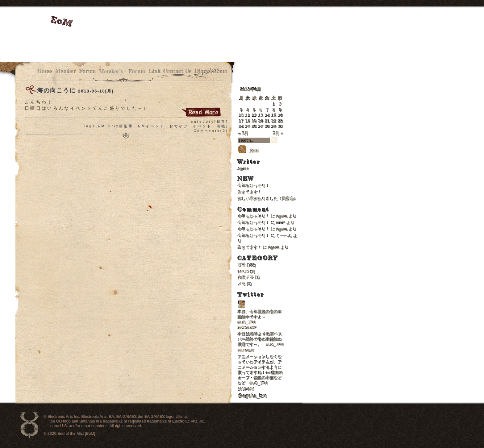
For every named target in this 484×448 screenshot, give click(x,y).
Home (45, 71)
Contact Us (177, 71)
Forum (87, 71)
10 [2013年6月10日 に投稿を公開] (241, 115)
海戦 (221, 126)
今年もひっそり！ (254, 186)
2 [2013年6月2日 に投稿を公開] (280, 104)
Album (219, 71)
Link (154, 71)
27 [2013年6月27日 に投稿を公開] (261, 127)
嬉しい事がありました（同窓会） (268, 199)
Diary (201, 71)
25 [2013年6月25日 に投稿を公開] (248, 127)
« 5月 (244, 133)
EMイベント (151, 126)
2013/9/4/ (246, 389)
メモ (242, 284)
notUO (243, 271)
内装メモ (246, 277)
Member (66, 71)
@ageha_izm (252, 396)
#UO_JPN (247, 322)
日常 (221, 122)
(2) (224, 131)
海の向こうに (56, 91)
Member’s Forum (122, 71)
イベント (202, 126)
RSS (248, 151)
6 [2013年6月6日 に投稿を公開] (261, 110)
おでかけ (179, 126)
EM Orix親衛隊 (116, 126)
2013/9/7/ (246, 350)
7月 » (278, 133)
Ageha (243, 169)
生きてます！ (250, 192)
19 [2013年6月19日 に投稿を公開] (254, 121)
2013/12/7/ (247, 328)
